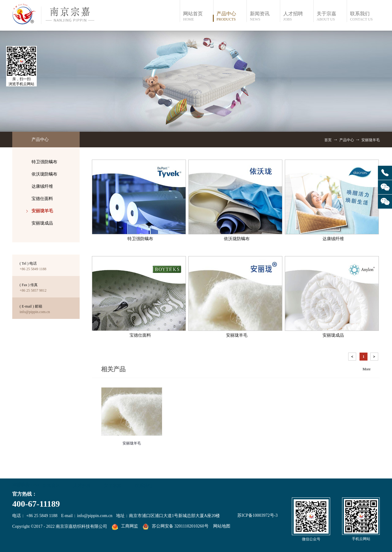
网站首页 (198, 16)
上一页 (353, 358)
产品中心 (347, 140)
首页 (328, 140)
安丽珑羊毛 (371, 140)
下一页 (375, 358)
